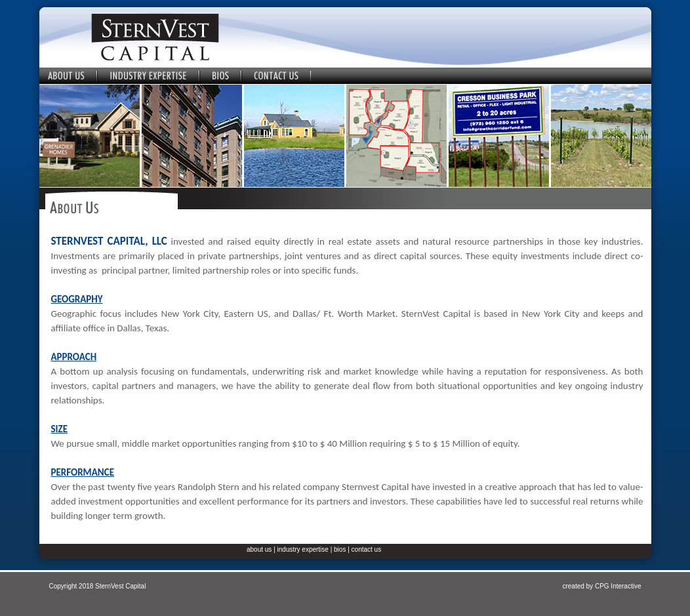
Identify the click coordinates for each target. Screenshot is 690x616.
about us (259, 549)
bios (340, 549)
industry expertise (303, 549)
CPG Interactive (618, 586)
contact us (367, 549)
